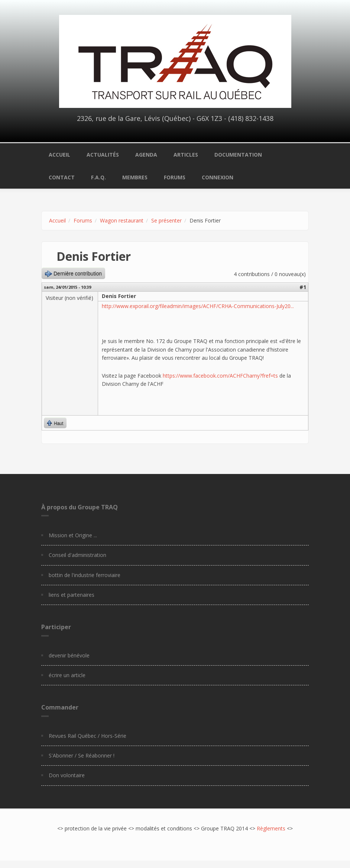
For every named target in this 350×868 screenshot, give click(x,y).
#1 (303, 287)
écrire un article (67, 675)
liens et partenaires (72, 595)
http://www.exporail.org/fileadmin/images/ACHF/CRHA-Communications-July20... (198, 306)
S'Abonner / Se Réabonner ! (82, 755)
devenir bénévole (69, 655)
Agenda (146, 155)
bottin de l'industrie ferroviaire (85, 575)
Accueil (59, 155)
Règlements (271, 828)
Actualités (103, 155)
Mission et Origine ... (73, 535)
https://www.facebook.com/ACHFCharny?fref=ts (220, 376)
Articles (186, 155)
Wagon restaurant (122, 220)
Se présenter (166, 220)
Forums (175, 177)
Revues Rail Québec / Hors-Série (87, 736)
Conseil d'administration (77, 555)
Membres (135, 177)
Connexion (218, 177)
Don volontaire (67, 775)
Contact (62, 177)
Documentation (238, 155)
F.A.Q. (98, 177)
